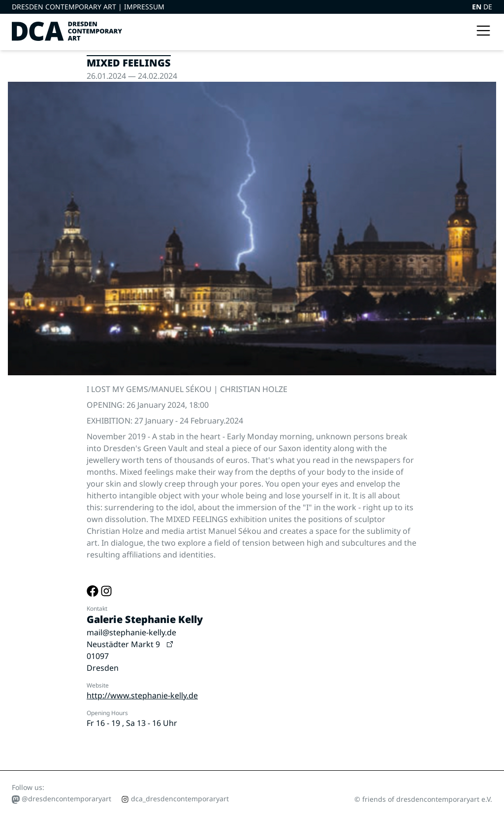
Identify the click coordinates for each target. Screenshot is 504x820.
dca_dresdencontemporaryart (175, 799)
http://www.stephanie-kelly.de (142, 695)
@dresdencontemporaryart (62, 799)
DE (488, 7)
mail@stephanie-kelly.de (131, 632)
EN (478, 7)
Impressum (144, 7)
